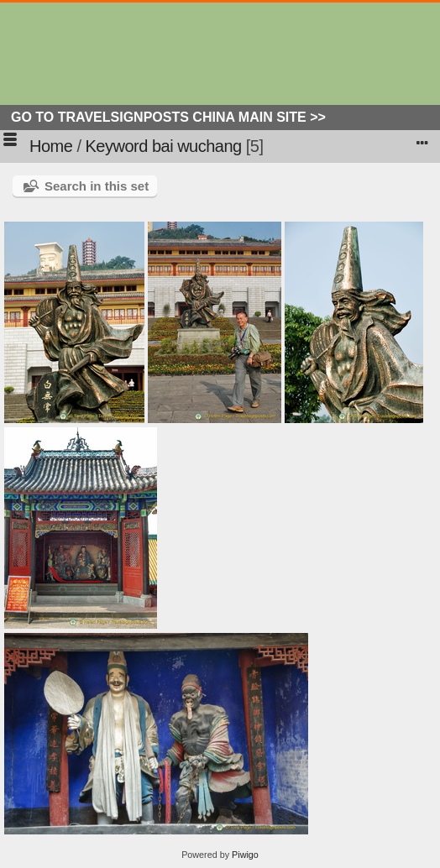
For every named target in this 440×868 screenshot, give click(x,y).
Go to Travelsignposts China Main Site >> (168, 117)
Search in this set (97, 186)
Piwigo (245, 855)
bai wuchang (197, 146)
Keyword (117, 146)
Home (51, 146)
